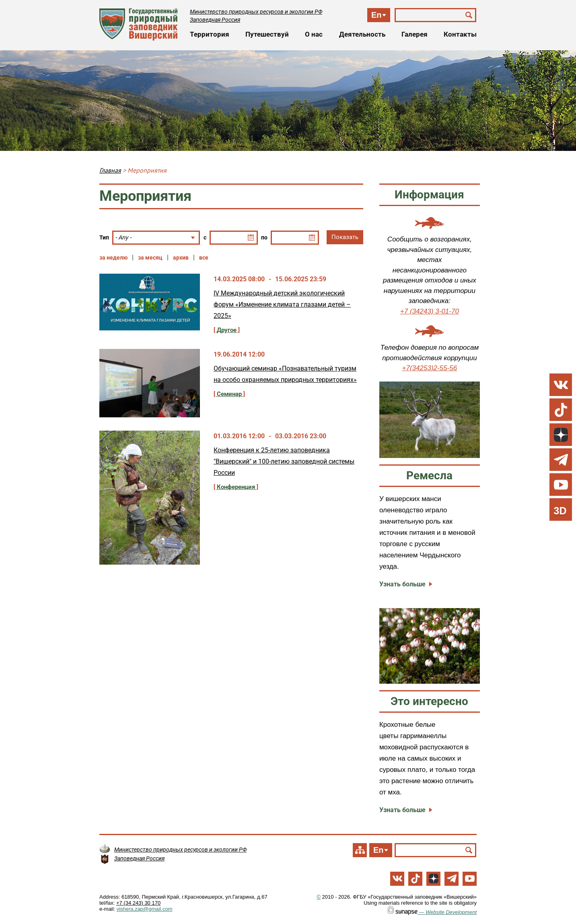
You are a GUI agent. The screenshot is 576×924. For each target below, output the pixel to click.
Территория (210, 34)
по (264, 237)
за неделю (113, 258)
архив (181, 258)
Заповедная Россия (215, 20)
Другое (227, 330)
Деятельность (362, 34)
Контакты (460, 34)
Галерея (415, 34)
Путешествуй (267, 34)
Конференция (236, 487)
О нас (314, 34)
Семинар (229, 394)
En (376, 15)
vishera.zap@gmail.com (145, 909)
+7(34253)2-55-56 (430, 368)
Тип (104, 237)
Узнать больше (402, 584)
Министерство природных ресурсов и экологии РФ (256, 12)
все (204, 258)
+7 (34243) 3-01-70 (430, 311)
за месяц (150, 258)
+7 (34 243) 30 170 (138, 903)
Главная (110, 170)
